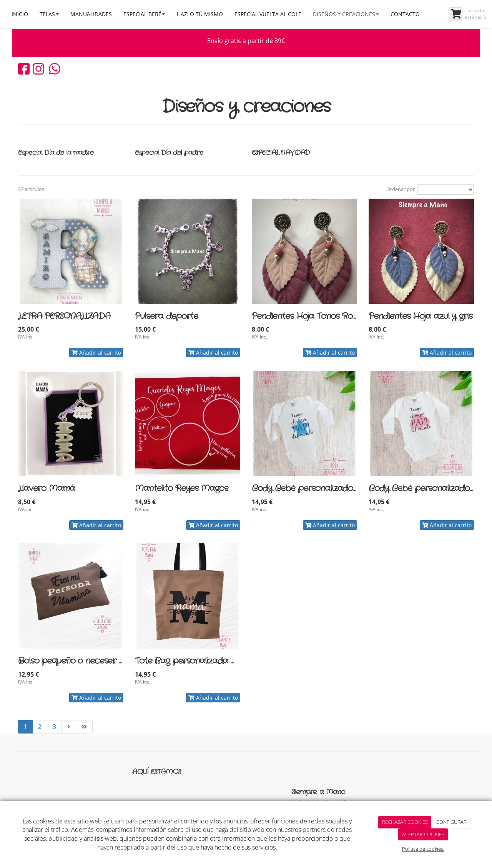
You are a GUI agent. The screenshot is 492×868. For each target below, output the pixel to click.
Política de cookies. (423, 849)
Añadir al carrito (96, 353)
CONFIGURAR (451, 822)
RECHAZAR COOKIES (405, 822)
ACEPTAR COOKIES (423, 834)
